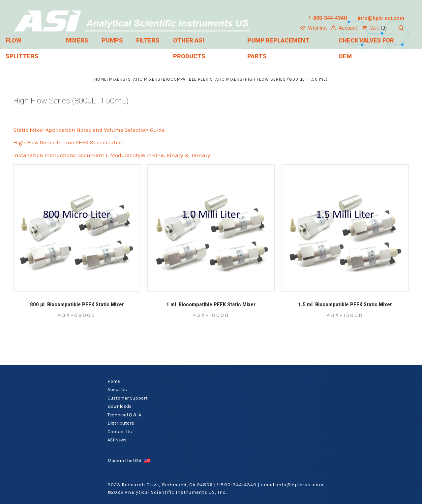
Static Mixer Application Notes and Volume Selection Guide (89, 130)
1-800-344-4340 (237, 485)
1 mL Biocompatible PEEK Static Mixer (211, 304)
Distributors (121, 423)
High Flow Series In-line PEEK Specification (69, 142)
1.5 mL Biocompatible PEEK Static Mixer (345, 304)
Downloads (120, 406)
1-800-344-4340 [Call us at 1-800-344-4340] (328, 18)
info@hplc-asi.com (300, 485)
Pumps (112, 40)
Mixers (77, 40)
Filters (148, 40)
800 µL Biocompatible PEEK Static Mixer (77, 304)
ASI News (117, 440)
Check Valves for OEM (366, 48)
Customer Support (128, 398)
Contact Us (120, 432)
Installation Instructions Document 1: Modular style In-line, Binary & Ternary (112, 155)
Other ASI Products (189, 48)
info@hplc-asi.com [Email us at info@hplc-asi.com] (381, 18)
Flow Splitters (22, 48)
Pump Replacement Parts (278, 48)
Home (114, 381)
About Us (117, 390)
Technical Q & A (124, 415)
